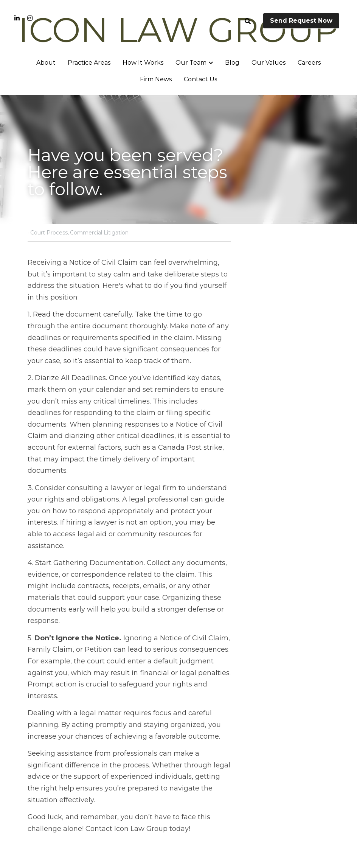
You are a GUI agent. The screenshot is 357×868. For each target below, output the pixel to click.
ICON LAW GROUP (178, 30)
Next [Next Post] (191, 760)
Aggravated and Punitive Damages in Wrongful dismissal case (254, 782)
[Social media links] (17, 18)
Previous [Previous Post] (42, 760)
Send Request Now (301, 21)
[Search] (248, 21)
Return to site (49, 817)
